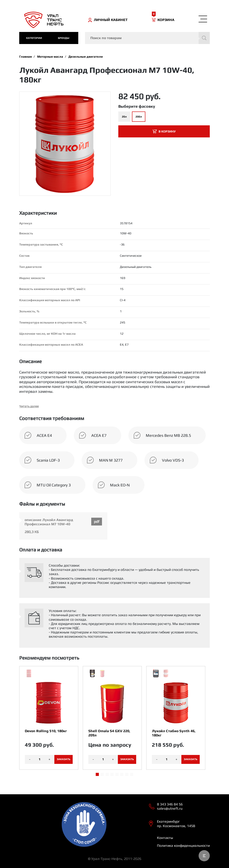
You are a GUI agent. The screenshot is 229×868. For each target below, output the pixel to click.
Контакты (165, 838)
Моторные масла (50, 57)
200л (139, 117)
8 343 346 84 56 (170, 804)
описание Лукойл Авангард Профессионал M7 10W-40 (49, 522)
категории (34, 38)
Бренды (64, 38)
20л (124, 117)
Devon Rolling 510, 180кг (46, 731)
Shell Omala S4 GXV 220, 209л (109, 733)
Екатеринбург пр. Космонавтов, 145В (176, 824)
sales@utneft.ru (170, 808)
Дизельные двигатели (86, 57)
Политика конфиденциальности (183, 846)
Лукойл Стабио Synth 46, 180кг (174, 733)
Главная (25, 57)
